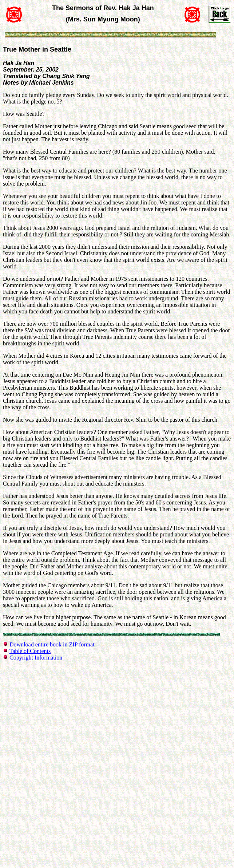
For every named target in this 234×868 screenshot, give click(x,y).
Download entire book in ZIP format (52, 644)
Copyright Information (36, 658)
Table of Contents (30, 651)
